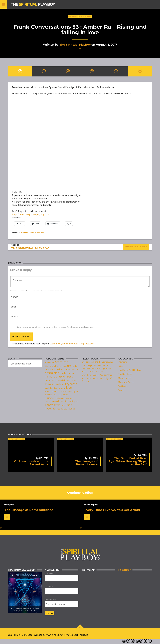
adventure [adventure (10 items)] (50, 362)
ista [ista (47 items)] (48, 383)
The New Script (85, 16)
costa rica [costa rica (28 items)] (52, 373)
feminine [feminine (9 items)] (63, 377)
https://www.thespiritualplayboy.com (30, 214)
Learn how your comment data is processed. (72, 344)
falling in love (34, 232)
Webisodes (123, 386)
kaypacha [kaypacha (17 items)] (71, 384)
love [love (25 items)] (69, 388)
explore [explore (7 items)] (56, 377)
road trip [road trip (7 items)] (69, 398)
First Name (49, 573)
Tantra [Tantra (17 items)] (49, 405)
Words (121, 390)
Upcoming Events (126, 382)
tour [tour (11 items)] (63, 405)
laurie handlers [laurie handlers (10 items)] (51, 388)
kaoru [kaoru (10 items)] (62, 384)
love (42, 232)
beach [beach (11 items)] (48, 369)
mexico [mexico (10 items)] (57, 391)
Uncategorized (125, 378)
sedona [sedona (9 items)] (48, 401)
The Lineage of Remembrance (95, 365)
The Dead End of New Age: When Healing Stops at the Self (128, 461)
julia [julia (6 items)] (57, 384)
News (121, 366)
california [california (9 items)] (69, 369)
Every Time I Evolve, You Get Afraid (97, 375)
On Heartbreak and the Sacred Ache (97, 362)
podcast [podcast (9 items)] (65, 395)
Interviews (73, 16)
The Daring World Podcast (130, 370)
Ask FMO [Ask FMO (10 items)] (68, 366)
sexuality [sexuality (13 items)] (57, 401)
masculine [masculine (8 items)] (49, 391)
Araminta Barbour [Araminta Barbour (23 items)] (57, 364)
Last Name (49, 586)
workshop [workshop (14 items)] (70, 409)
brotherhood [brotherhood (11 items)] (58, 369)
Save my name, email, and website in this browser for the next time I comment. (56, 327)
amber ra (24, 232)
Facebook (125, 570)
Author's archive (136, 247)
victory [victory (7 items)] (54, 409)
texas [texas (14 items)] (57, 405)
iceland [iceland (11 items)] (68, 380)
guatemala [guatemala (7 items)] (60, 380)
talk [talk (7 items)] (77, 402)
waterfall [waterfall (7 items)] (60, 409)
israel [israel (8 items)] (74, 380)
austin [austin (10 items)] (75, 366)
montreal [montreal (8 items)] (48, 395)
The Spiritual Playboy (75, 45)
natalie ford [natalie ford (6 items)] (57, 395)
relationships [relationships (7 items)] (60, 398)
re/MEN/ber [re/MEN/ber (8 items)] (50, 398)
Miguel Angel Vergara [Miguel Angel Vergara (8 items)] (69, 391)
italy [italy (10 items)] (54, 384)
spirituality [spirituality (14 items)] (69, 401)
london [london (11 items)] (62, 388)
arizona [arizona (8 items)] (60, 366)
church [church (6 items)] (76, 370)
